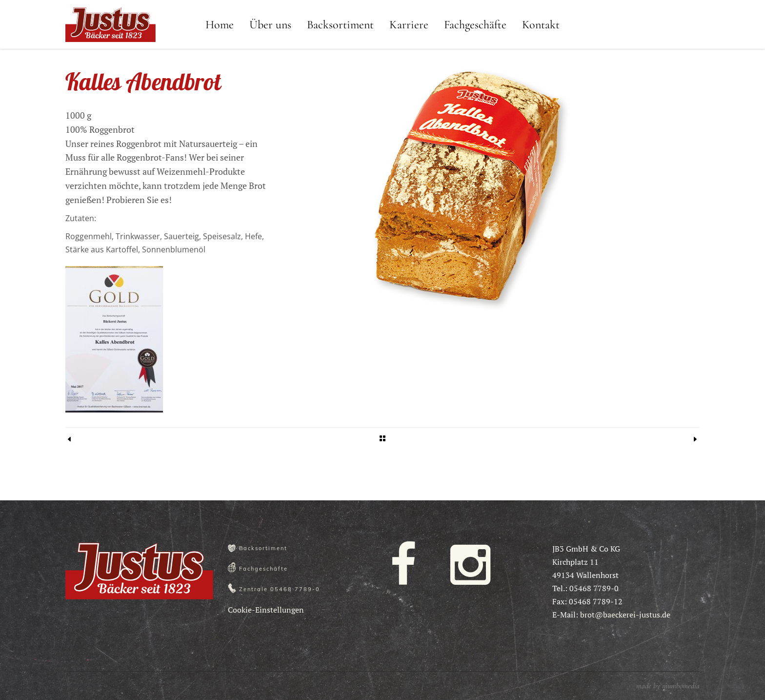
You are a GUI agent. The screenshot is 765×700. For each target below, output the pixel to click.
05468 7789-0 (295, 589)
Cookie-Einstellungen (266, 610)
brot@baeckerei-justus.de (625, 615)
